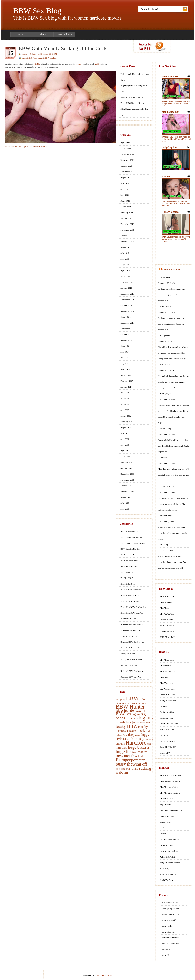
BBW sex (123, 714)
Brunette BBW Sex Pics (47, 58)
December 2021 (127, 154)
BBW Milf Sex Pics (129, 566)
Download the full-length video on (26, 146)
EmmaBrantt (165, 306)
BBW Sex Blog (37, 11)
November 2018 (128, 300)
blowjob (131, 722)
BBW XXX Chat (167, 614)
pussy (121, 764)
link (192, 919)
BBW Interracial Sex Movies (133, 543)
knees (135, 752)
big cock (132, 718)
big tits (146, 718)
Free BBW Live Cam (169, 724)
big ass (136, 714)
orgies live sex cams (171, 914)
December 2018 (127, 294)
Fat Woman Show (168, 625)
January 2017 (126, 387)
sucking (145, 768)
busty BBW (127, 726)
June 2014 (125, 404)
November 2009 (128, 480)
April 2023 (125, 143)
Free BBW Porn (167, 631)
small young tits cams (171, 909)
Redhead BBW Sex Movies (132, 671)
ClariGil (163, 457)
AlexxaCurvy (166, 428)
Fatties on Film (166, 718)
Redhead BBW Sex (129, 665)
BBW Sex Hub (166, 799)
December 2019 (127, 224)
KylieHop (164, 545)
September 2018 (128, 311)
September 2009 (128, 491)
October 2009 (126, 486)
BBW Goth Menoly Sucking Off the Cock (63, 48)
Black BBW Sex (128, 584)
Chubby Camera (167, 816)
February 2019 (127, 282)
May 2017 (125, 363)
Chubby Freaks (126, 731)
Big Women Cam (167, 689)
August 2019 (126, 247)
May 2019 (125, 265)
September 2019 (128, 241)
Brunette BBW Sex (30, 58)
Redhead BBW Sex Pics (131, 677)
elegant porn (165, 822)
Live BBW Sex (171, 270)
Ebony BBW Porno (168, 700)
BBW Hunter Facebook (170, 781)
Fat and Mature (166, 620)
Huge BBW (122, 748)
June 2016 (125, 393)
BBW (132, 698)
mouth (129, 756)
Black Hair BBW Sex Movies (133, 607)
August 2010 (126, 427)
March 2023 (126, 148)
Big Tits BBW (127, 578)
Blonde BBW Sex (128, 619)
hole (149, 744)
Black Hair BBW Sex (130, 601)
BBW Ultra (165, 677)
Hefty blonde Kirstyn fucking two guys (135, 77)
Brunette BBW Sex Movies (132, 642)
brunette (141, 723)
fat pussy (137, 739)
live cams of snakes (170, 903)
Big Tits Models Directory (171, 810)
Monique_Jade (166, 394)
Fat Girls (164, 828)
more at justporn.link (169, 851)
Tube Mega (165, 868)
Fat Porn (164, 706)
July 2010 (125, 433)
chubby (143, 727)
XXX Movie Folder (168, 637)
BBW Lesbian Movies (130, 549)
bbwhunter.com (130, 710)
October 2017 (126, 334)
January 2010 (126, 468)
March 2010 (126, 456)
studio (129, 769)
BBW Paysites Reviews (170, 793)
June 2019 (125, 259)
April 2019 (125, 270)
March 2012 (126, 416)
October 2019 (126, 236)
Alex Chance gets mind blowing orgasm (134, 112)
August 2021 (126, 177)
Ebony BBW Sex (128, 654)
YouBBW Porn (166, 880)
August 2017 (126, 346)
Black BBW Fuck (168, 695)
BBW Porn (165, 608)
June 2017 (125, 358)
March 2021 (126, 207)
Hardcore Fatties (167, 729)
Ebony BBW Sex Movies (131, 659)
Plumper (123, 760)
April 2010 (125, 451)
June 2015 (125, 398)
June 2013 (125, 410)
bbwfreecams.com (135, 703)
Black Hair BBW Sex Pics (132, 613)
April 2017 (125, 369)
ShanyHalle (165, 335)
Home (21, 34)
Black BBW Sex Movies (131, 590)
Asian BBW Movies (129, 531)
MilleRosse (165, 364)
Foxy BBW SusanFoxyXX (132, 97)
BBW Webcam (127, 572)
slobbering (121, 769)
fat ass (127, 739)
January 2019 (126, 288)
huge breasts (139, 747)
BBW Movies (166, 602)
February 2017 (127, 381)
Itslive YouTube (167, 845)
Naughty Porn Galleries (170, 863)
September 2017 (128, 340)
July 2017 (125, 352)
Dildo (137, 735)
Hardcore (136, 743)
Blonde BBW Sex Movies (132, 624)
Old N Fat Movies (168, 741)
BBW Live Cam (167, 596)
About (43, 34)
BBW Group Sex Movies (131, 537)
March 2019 (126, 276)
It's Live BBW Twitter (169, 839)
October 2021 (126, 166)
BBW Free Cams (167, 660)
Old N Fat (164, 735)
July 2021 (125, 183)
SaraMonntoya (166, 277)
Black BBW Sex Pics (130, 595)
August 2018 (126, 317)
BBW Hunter (130, 707)
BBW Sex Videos (167, 671)
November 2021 (128, 160)
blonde (121, 722)
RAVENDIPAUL (167, 487)
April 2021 (125, 201)
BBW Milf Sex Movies (131, 561)
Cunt (125, 735)
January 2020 (126, 218)
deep (131, 735)
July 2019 (125, 253)
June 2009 (125, 509)
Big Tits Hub (165, 804)
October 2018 (126, 305)
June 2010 (125, 439)
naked (139, 756)
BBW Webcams (167, 683)
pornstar (138, 760)
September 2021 (128, 172)
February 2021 (127, 212)
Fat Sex (163, 834)
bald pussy (121, 700)
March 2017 (126, 375)
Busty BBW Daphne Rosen (132, 103)
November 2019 (128, 230)
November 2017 (128, 329)
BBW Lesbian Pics (129, 555)
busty (148, 723)
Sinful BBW (165, 753)
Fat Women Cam (167, 712)
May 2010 (125, 445)
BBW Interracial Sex (169, 787)
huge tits (124, 751)
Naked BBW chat (167, 857)
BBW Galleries (64, 34)
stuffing (135, 769)
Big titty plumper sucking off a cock (134, 89)
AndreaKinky (166, 516)
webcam (122, 772)
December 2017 (127, 323)
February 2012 (127, 422)
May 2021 (125, 195)
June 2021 (125, 189)
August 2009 (126, 497)
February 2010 (127, 462)
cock (141, 730)
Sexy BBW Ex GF (168, 747)
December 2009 (127, 474)
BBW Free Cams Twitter (171, 775)
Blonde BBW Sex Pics (130, 630)
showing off (137, 764)
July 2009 (125, 503)
